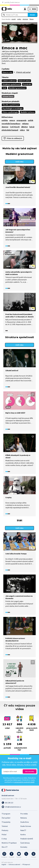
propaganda (21, 120)
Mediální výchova (28, 112)
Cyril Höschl (15, 127)
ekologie (25, 19)
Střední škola (8, 96)
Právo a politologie (10, 112)
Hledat (32, 15)
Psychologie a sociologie (13, 108)
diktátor (24, 127)
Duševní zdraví (24, 81)
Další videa (19, 162)
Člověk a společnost (11, 105)
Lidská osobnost (9, 81)
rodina (19, 19)
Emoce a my (7, 72)
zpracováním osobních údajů (24, 782)
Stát (4, 88)
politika (5, 120)
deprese (5, 127)
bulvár (32, 127)
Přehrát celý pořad (23, 72)
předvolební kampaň (10, 130)
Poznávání (27, 84)
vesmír (14, 19)
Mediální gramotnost (17, 88)
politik (31, 120)
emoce (12, 120)
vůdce (22, 130)
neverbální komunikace (11, 124)
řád (28, 130)
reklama (25, 124)
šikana (32, 19)
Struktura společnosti (11, 84)
